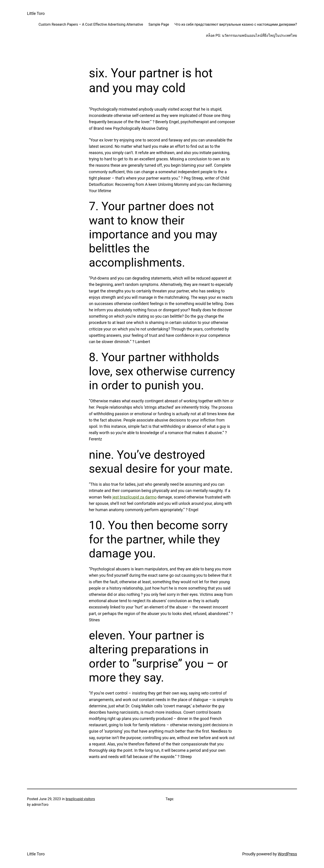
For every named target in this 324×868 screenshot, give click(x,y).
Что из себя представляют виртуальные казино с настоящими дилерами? (236, 25)
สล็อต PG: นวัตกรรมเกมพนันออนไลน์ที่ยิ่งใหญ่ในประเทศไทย (251, 36)
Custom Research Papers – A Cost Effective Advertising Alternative (91, 25)
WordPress (287, 854)
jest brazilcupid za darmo (135, 497)
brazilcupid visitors (80, 799)
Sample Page (159, 25)
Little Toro (36, 14)
